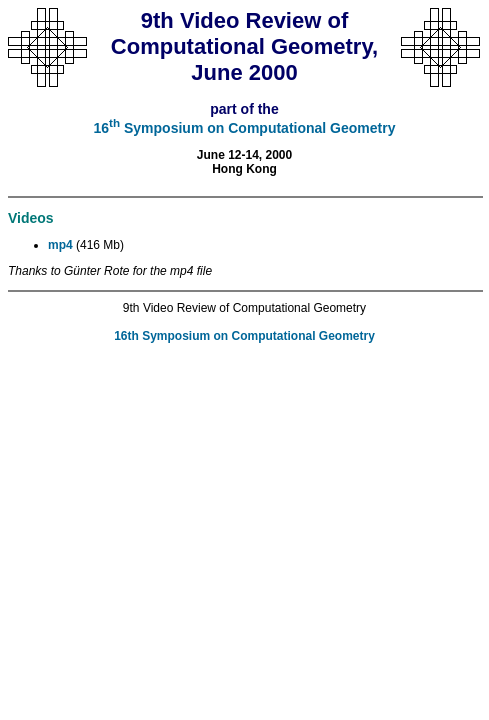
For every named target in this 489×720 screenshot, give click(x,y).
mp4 (60, 245)
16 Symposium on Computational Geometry (245, 128)
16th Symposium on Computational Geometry (244, 336)
